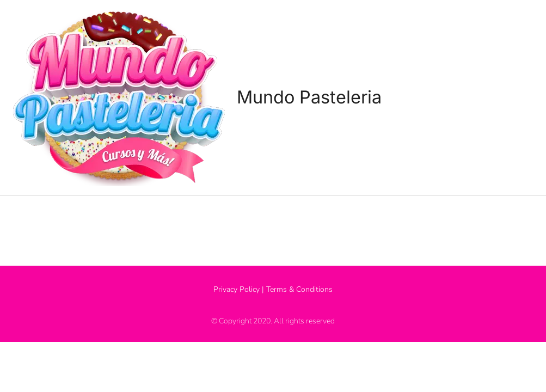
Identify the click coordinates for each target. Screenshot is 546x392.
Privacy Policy (237, 288)
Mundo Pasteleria (314, 97)
